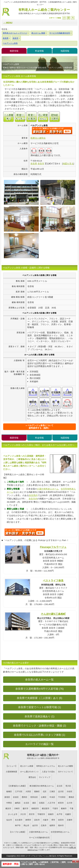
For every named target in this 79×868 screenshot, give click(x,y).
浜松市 (37, 820)
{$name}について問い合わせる (52, 131)
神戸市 (18, 825)
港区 (34, 803)
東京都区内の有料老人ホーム (42, 786)
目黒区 (42, 803)
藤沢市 (26, 808)
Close (76, 861)
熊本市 (61, 825)
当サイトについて (65, 772)
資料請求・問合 (11, 864)
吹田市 (61, 820)
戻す (68, 18)
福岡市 (52, 825)
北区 (45, 792)
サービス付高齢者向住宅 (39, 838)
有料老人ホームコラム (46, 766)
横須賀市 (46, 808)
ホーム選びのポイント (29, 772)
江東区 (52, 792)
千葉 (72, 808)
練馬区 (18, 803)
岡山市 (26, 825)
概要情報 (14, 51)
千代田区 (62, 797)
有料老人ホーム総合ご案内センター (44, 11)
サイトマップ (45, 777)
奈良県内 (33, 495)
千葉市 (55, 808)
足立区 (60, 786)
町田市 (61, 803)
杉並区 (16, 797)
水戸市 (60, 814)
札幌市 (68, 814)
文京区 (26, 803)
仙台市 (9, 820)
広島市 (44, 825)
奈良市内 (33, 499)
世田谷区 (34, 797)
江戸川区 (19, 792)
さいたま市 (13, 814)
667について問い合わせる (25, 532)
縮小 (64, 18)
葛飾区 (37, 792)
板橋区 (9, 792)
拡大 (73, 18)
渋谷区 (70, 792)
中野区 (9, 803)
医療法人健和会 (38, 138)
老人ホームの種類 (65, 766)
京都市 (70, 820)
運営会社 (32, 777)
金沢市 (35, 825)
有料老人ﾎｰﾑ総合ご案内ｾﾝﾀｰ (43, 756)
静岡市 (28, 820)
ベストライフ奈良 (53, 581)
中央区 (52, 797)
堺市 (53, 820)
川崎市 (17, 808)
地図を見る (68, 164)
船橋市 (64, 808)
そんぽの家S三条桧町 (53, 614)
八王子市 (51, 803)
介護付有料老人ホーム (48, 489)
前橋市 (51, 814)
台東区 (44, 797)
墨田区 (25, 797)
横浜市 (8, 808)
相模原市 (35, 808)
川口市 (23, 814)
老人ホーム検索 (27, 766)
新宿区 (7, 797)
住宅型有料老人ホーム (60, 832)
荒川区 (68, 786)
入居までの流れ (48, 772)
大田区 (28, 792)
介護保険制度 (12, 772)
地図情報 (65, 51)
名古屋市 (19, 820)
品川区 (61, 792)
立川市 (70, 803)
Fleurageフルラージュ (53, 547)
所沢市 (32, 814)
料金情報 (39, 51)
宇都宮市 (41, 814)
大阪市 (46, 820)
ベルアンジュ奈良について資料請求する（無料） (40, 427)
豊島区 (71, 797)
